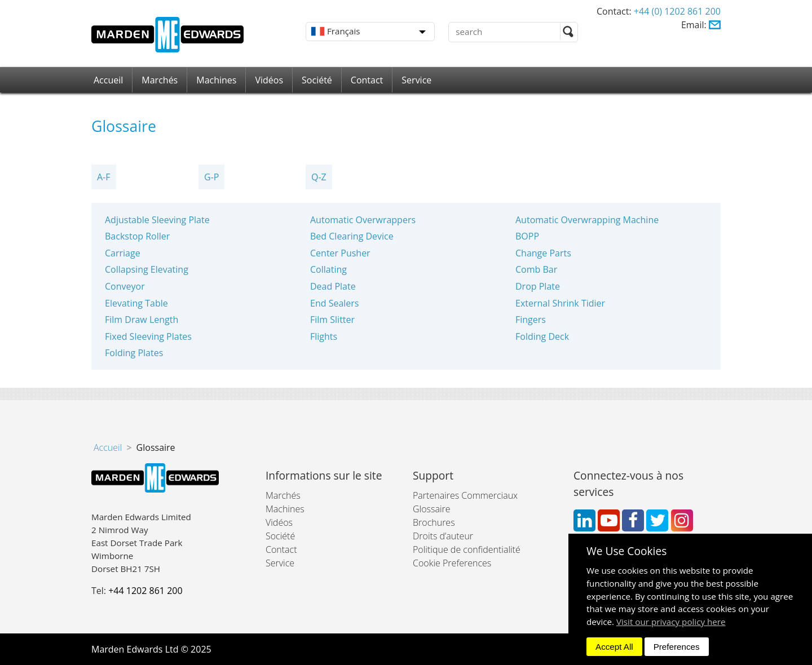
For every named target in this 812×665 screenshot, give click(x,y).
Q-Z (319, 177)
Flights (324, 336)
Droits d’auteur (443, 536)
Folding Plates (134, 353)
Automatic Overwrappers (363, 220)
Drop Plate (538, 286)
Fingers (531, 320)
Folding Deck (542, 336)
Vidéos (269, 80)
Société (317, 80)
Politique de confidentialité (467, 549)
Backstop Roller (137, 236)
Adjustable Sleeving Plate (157, 220)
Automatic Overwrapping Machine (587, 220)
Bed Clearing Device (352, 236)
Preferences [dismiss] (677, 647)
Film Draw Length (142, 320)
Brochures (434, 522)
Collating (328, 269)
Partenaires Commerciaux (465, 495)
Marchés (160, 80)
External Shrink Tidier (560, 303)
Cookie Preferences (452, 563)
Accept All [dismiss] (614, 647)
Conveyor (125, 286)
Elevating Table (136, 303)
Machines (216, 80)
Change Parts (543, 253)
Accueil (108, 80)
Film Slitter (332, 320)
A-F (104, 177)
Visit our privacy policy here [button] (671, 622)
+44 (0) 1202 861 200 (677, 11)
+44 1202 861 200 (145, 591)
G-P (211, 177)
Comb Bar (536, 269)
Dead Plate (333, 286)
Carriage (123, 253)
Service (416, 80)
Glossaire (432, 509)
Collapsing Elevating (147, 269)
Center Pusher (340, 253)
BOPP (527, 236)
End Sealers (334, 303)
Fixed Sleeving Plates (148, 336)
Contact (367, 80)
